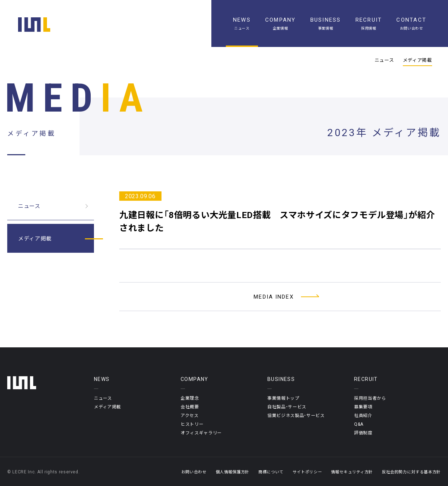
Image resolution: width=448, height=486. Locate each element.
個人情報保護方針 (232, 472)
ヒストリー (192, 424)
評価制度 (363, 433)
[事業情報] (326, 23)
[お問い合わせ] (411, 23)
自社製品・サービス (287, 407)
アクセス (190, 415)
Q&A (359, 424)
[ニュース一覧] (242, 23)
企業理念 (190, 398)
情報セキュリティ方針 (352, 472)
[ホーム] (34, 25)
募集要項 (363, 407)
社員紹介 (363, 415)
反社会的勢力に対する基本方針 (411, 472)
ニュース (384, 60)
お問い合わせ (194, 472)
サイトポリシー (307, 472)
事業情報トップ (283, 398)
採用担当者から (370, 398)
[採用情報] (369, 23)
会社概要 (190, 407)
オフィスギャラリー (201, 433)
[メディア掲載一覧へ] (280, 297)
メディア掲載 (417, 60)
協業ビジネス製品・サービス (296, 415)
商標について (271, 472)
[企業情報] (281, 23)
